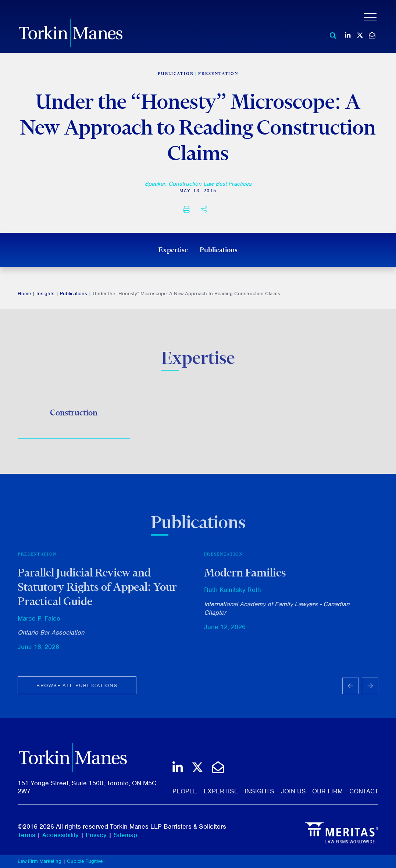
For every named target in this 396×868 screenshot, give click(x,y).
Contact (364, 791)
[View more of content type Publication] (176, 74)
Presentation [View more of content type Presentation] (218, 74)
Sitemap (125, 835)
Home (24, 294)
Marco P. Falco (39, 621)
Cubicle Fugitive (85, 861)
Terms (26, 835)
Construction (74, 414)
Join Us (293, 791)
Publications (219, 250)
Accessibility (60, 835)
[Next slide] (370, 689)
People (185, 791)
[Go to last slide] (351, 689)
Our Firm (327, 791)
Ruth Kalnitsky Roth (233, 593)
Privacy (96, 835)
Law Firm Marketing (40, 861)
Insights (45, 294)
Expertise (173, 250)
